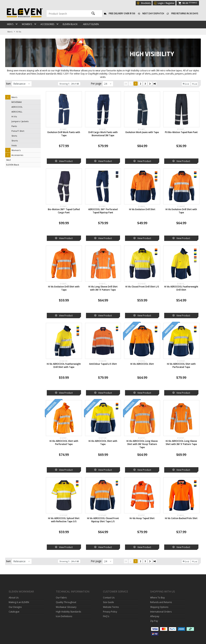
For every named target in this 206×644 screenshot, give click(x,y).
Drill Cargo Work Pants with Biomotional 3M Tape (103, 134)
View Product (66, 161)
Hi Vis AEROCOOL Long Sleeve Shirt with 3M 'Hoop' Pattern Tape (142, 444)
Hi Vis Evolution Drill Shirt (142, 209)
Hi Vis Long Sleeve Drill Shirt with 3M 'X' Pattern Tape (103, 288)
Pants (14, 126)
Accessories (47, 24)
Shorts (15, 141)
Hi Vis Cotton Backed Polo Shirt (181, 518)
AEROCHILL (17, 112)
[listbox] (22, 84)
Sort (8, 84)
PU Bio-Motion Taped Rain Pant (181, 132)
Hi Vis (14, 116)
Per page (96, 83)
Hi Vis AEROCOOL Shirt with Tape (103, 443)
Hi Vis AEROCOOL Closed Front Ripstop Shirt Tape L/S (103, 520)
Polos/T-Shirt (18, 131)
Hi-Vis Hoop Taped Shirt (142, 518)
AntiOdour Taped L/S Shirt (103, 364)
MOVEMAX (17, 102)
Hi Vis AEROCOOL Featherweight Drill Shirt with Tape (64, 365)
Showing (69, 84)
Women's (27, 24)
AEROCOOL (17, 107)
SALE (8, 160)
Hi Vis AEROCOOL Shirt (142, 364)
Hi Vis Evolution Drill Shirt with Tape (181, 211)
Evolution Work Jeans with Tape (142, 132)
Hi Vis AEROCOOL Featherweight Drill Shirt (181, 288)
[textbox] (66, 14)
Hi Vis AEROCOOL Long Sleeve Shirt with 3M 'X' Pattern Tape (181, 443)
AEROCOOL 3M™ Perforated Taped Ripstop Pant (103, 211)
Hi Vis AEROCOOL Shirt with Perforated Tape (181, 365)
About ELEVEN (91, 24)
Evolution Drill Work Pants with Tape (64, 134)
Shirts (14, 136)
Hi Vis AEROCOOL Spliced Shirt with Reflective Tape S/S (64, 520)
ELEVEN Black (70, 24)
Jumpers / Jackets (20, 121)
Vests (14, 145)
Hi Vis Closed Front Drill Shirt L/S (142, 287)
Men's (10, 24)
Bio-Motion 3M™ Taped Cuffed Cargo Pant (64, 211)
